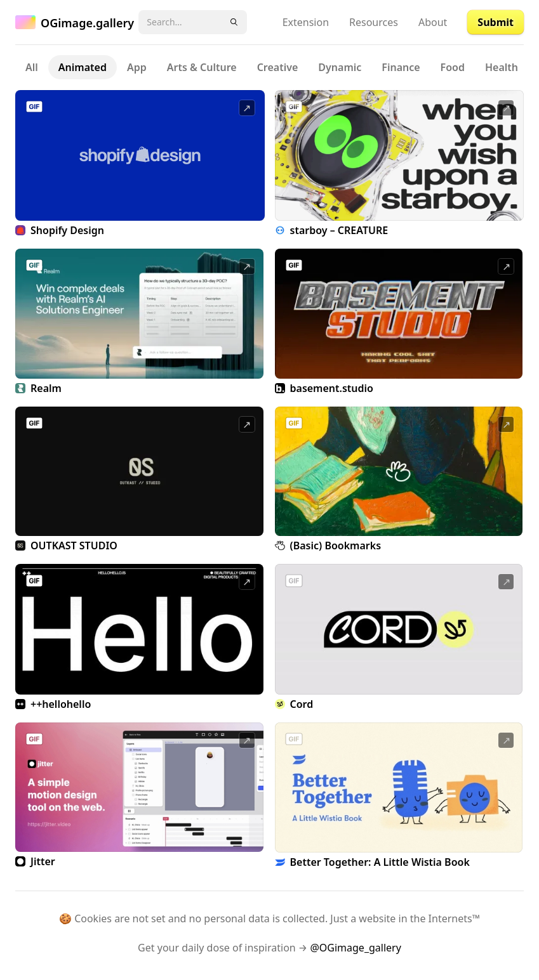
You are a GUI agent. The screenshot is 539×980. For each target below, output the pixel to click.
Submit (496, 22)
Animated (83, 67)
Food (453, 67)
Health (502, 67)
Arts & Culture (202, 67)
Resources (374, 22)
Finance (401, 67)
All (32, 67)
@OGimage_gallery (355, 948)
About (433, 22)
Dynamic (340, 67)
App (137, 67)
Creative (278, 67)
